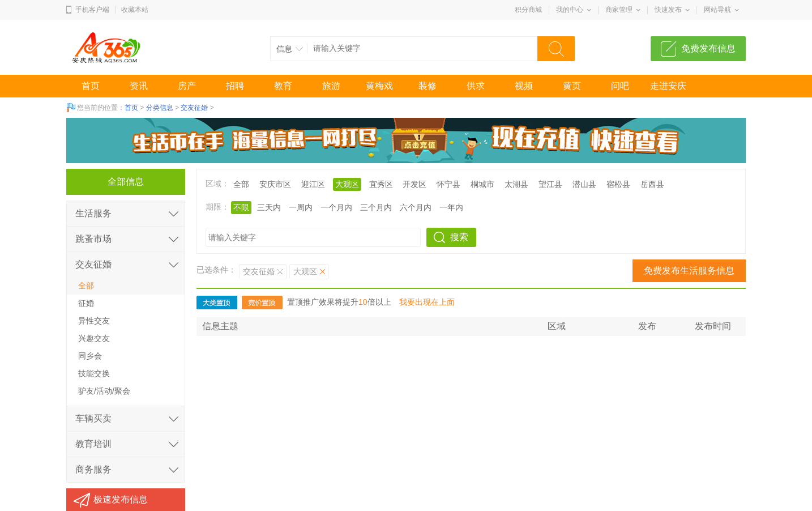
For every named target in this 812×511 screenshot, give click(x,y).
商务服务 (93, 469)
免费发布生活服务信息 (689, 271)
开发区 (414, 184)
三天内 (269, 207)
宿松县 (618, 184)
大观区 (347, 184)
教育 (283, 86)
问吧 (620, 86)
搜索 (459, 237)
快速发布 (668, 10)
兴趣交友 (94, 338)
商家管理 (619, 10)
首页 (91, 86)
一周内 (301, 207)
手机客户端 (92, 10)
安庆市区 (275, 184)
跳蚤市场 (93, 239)
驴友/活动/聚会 (104, 391)
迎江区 (313, 184)
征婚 (86, 303)
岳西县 (652, 184)
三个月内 (376, 207)
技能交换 (94, 373)
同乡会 (90, 356)
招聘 (235, 86)
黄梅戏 (379, 86)
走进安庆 (668, 86)
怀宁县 (448, 184)
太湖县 (516, 184)
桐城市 (482, 184)
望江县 (550, 184)
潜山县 (584, 184)
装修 (428, 86)
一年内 (451, 207)
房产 (187, 86)
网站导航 (717, 10)
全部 (241, 184)
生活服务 (93, 213)
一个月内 (336, 207)
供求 (476, 86)
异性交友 (94, 321)
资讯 (139, 86)
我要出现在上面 (427, 302)
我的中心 (570, 10)
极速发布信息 (121, 499)
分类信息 (160, 108)
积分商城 (528, 10)
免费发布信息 (708, 48)
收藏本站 (135, 10)
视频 (524, 86)
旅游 (331, 86)
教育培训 (93, 444)
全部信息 (126, 182)
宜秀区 (381, 184)
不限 (241, 207)
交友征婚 (194, 108)
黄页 (572, 86)
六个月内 (416, 207)
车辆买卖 (93, 418)
